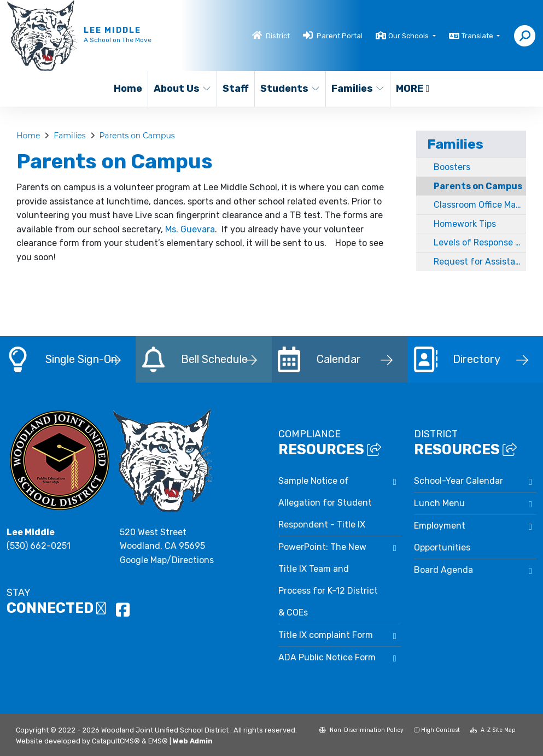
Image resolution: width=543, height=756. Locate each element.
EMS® (158, 741)
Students (289, 89)
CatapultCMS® (116, 741)
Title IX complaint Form (326, 635)
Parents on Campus (137, 136)
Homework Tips (465, 224)
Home (128, 89)
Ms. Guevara (190, 229)
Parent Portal (340, 36)
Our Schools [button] (409, 36)
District (278, 36)
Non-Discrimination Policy (361, 730)
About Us (182, 89)
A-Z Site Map (493, 730)
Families (357, 89)
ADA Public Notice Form (327, 657)
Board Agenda (443, 570)
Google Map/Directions (167, 560)
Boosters (452, 167)
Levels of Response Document (480, 242)
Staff (236, 89)
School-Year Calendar (459, 481)
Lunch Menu (439, 503)
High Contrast (440, 730)
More (413, 89)
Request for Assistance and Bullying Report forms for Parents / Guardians (480, 262)
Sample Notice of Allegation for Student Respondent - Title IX (325, 503)
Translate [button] (478, 36)
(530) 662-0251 (39, 546)
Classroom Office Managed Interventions (480, 205)
